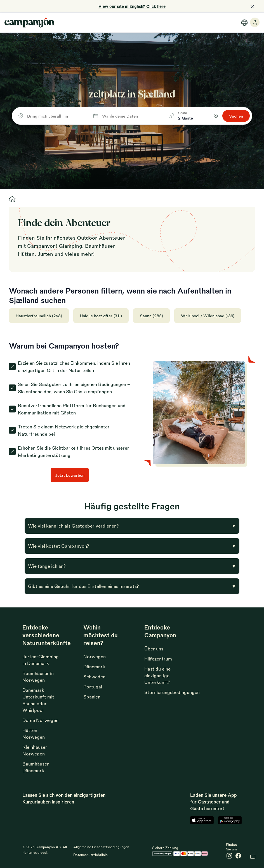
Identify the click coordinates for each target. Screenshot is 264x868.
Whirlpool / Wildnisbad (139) (208, 316)
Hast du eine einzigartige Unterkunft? (157, 675)
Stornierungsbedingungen (172, 692)
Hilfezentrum (158, 659)
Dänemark (94, 666)
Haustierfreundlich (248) (39, 316)
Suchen (236, 116)
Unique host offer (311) (101, 316)
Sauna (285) (151, 316)
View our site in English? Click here (132, 6)
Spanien (92, 697)
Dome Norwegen (40, 720)
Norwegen (95, 656)
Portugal (93, 687)
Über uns (154, 649)
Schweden (94, 677)
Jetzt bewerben (70, 475)
